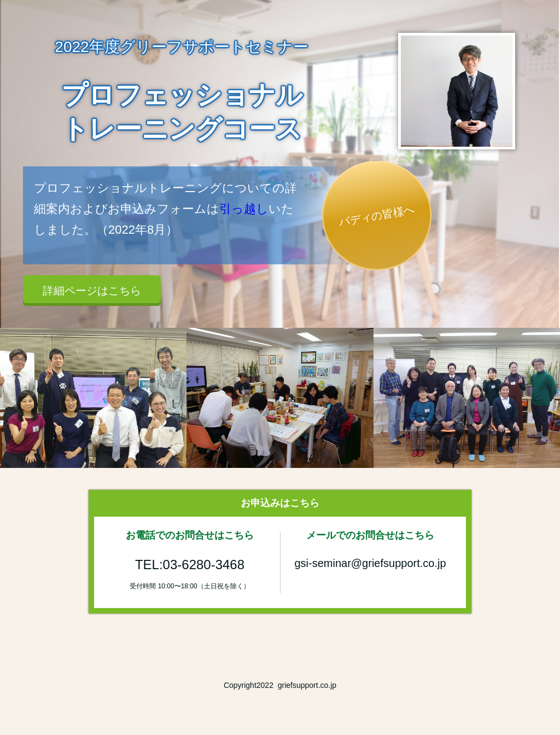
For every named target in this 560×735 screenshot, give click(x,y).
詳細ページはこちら (92, 291)
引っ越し (244, 209)
